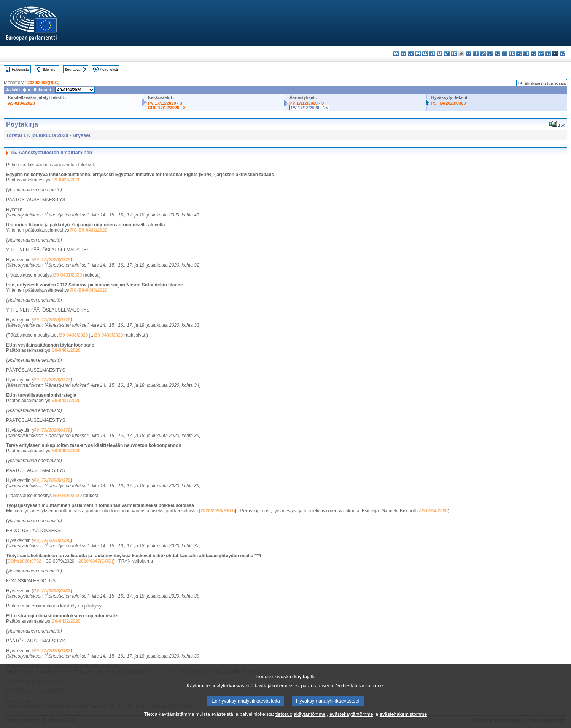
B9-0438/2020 (73, 335)
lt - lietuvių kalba (490, 53)
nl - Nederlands (512, 53)
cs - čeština (411, 53)
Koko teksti (109, 69)
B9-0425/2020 (66, 180)
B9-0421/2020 (66, 401)
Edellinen (50, 69)
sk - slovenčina (541, 53)
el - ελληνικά (440, 53)
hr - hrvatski (468, 53)
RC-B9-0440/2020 (89, 290)
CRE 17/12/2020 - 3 (167, 108)
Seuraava (72, 69)
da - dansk (418, 53)
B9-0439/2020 (108, 335)
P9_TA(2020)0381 (52, 591)
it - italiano (476, 53)
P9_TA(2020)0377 (52, 380)
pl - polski (519, 53)
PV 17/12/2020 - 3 (165, 103)
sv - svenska (562, 53)
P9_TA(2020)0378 (52, 430)
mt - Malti (505, 53)
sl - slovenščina (548, 53)
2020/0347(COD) (96, 561)
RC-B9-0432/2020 (89, 230)
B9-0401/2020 (66, 350)
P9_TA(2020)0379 (52, 480)
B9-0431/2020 (67, 275)
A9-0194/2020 (21, 103)
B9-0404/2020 (67, 496)
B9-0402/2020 (66, 451)
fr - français (454, 53)
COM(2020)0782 (24, 561)
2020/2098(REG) (44, 83)
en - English (447, 53)
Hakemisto (20, 69)
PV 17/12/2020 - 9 (307, 103)
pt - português (526, 53)
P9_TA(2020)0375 (52, 260)
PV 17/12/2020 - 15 (309, 108)
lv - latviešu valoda (483, 53)
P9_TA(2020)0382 (52, 651)
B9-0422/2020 (66, 621)
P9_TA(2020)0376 (52, 320)
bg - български (396, 53)
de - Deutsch (425, 53)
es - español (403, 53)
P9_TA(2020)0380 (449, 103)
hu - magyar (497, 53)
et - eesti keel (432, 53)
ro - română (534, 53)
